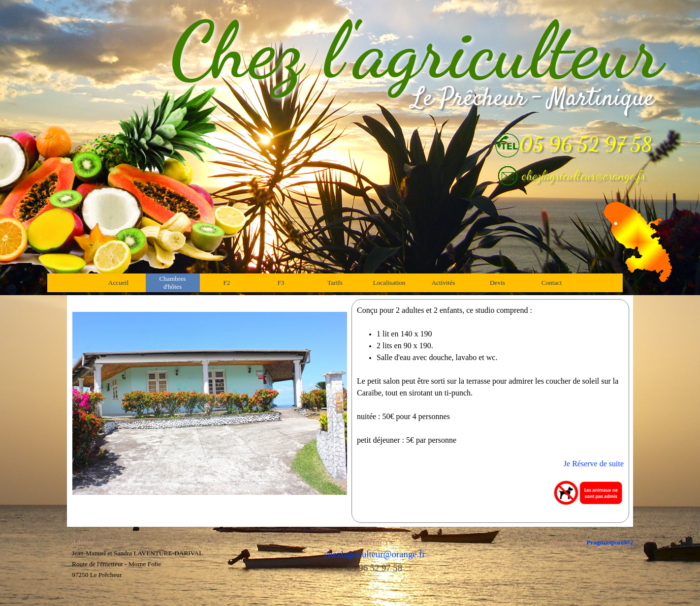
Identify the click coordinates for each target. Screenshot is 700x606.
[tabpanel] (490, 411)
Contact (552, 283)
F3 (281, 283)
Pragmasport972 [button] (610, 542)
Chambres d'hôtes (172, 283)
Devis (497, 283)
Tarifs (335, 283)
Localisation (389, 283)
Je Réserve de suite (594, 464)
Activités (443, 283)
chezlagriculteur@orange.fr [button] (584, 175)
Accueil (118, 283)
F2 (226, 283)
